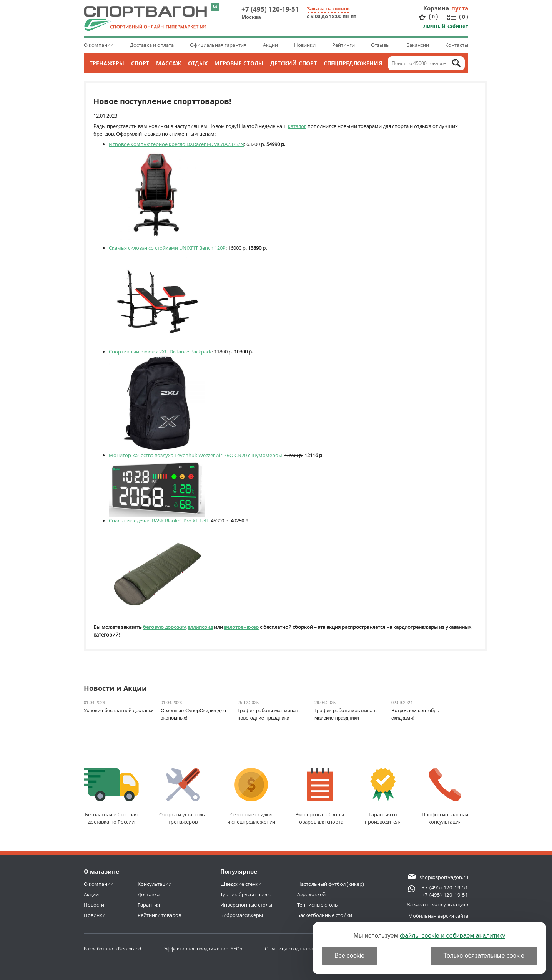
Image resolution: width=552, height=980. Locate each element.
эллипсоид (200, 627)
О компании (99, 45)
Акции (270, 45)
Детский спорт (293, 63)
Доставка (149, 894)
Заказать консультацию (438, 904)
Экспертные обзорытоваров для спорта (320, 797)
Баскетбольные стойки (325, 915)
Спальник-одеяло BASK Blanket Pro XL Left (159, 521)
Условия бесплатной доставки (119, 711)
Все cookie (349, 956)
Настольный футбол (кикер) (331, 884)
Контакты (457, 45)
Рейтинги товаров (159, 915)
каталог (297, 126)
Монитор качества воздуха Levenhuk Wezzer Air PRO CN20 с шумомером (195, 455)
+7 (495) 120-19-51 (270, 9)
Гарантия (149, 905)
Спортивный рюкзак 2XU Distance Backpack (160, 352)
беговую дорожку (164, 627)
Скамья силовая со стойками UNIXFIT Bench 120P (167, 248)
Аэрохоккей (311, 894)
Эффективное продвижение (203, 949)
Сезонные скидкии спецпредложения (251, 797)
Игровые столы (239, 63)
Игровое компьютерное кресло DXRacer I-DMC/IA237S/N (176, 144)
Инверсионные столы (246, 905)
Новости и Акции (115, 689)
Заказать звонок (328, 8)
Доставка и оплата (152, 45)
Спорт (140, 63)
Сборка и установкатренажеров (183, 797)
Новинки (305, 45)
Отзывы (380, 45)
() (433, 17)
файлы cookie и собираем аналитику (452, 936)
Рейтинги (343, 45)
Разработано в (112, 949)
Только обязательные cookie (484, 956)
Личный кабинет (446, 26)
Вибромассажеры (242, 915)
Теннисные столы (318, 905)
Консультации (155, 884)
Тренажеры (107, 63)
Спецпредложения (353, 63)
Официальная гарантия (218, 45)
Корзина (436, 8)
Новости (94, 905)
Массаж (169, 63)
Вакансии (418, 45)
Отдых (198, 63)
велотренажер (241, 627)
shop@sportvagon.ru (444, 877)
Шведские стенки (241, 884)
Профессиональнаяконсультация (445, 797)
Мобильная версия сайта (438, 916)
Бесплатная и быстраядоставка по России (111, 797)
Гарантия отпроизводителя (383, 797)
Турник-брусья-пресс (245, 894)
